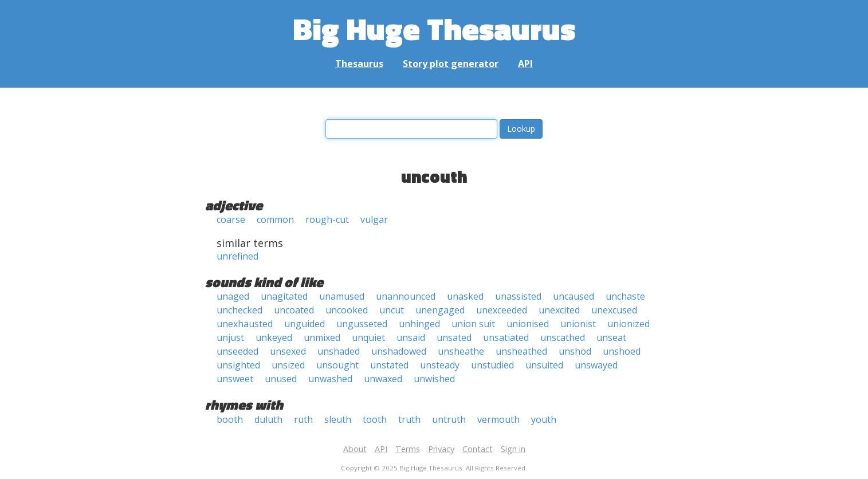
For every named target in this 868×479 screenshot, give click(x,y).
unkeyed (274, 337)
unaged (233, 296)
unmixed (322, 337)
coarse (231, 219)
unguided (305, 324)
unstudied (492, 365)
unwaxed (383, 379)
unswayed (596, 365)
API (525, 64)
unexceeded (502, 310)
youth (544, 419)
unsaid (411, 337)
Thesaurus (359, 64)
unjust (230, 337)
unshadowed (399, 351)
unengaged (440, 310)
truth (409, 419)
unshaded (339, 351)
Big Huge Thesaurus (434, 28)
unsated (454, 337)
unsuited (544, 365)
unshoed (622, 351)
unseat (611, 337)
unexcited (559, 310)
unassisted (518, 296)
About (355, 449)
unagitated (284, 296)
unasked (465, 296)
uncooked (347, 310)
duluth (268, 419)
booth (230, 419)
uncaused (574, 296)
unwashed (330, 379)
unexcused (614, 310)
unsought (337, 365)
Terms (408, 449)
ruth (303, 419)
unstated (389, 365)
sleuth (338, 419)
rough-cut (327, 219)
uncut (392, 310)
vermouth (498, 419)
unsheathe (461, 351)
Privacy (441, 449)
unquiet (368, 337)
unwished (434, 379)
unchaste (625, 296)
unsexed (288, 351)
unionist (578, 324)
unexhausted (245, 324)
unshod (575, 351)
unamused (342, 296)
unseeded (237, 351)
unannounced (406, 296)
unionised (528, 324)
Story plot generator (451, 64)
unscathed (563, 337)
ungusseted (362, 324)
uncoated (294, 310)
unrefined (237, 256)
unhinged (419, 324)
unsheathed (521, 351)
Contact (478, 449)
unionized (629, 324)
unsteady (440, 365)
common (275, 219)
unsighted (238, 365)
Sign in (513, 449)
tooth (375, 419)
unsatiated (506, 337)
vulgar (374, 219)
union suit (473, 324)
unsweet (235, 379)
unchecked (239, 310)
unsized (288, 365)
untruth (449, 419)
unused (281, 379)
